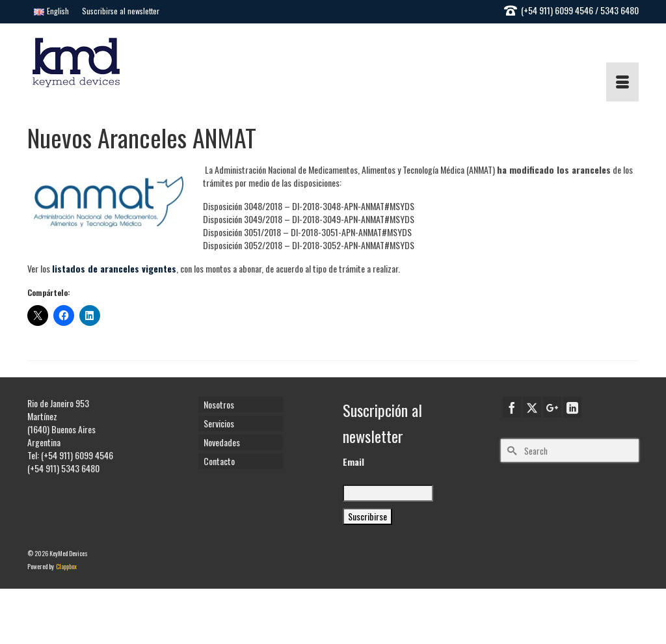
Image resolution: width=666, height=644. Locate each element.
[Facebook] (512, 407)
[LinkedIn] (572, 407)
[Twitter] (532, 407)
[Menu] (622, 82)
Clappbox (66, 566)
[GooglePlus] (552, 407)
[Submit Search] (511, 450)
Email (353, 462)
